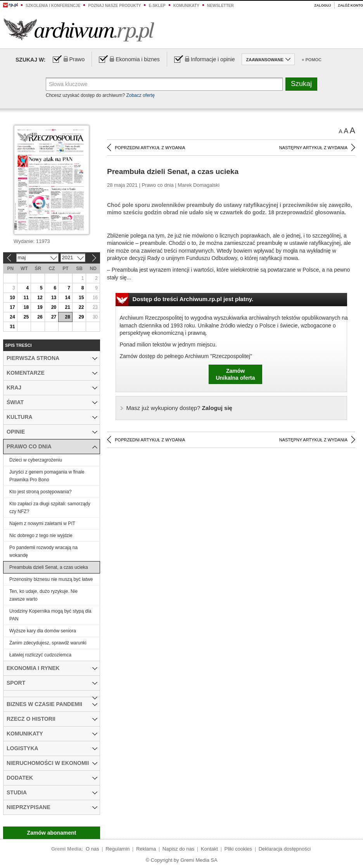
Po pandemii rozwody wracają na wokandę (43, 551)
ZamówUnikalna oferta (235, 374)
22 (81, 307)
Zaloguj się (179, 408)
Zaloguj (322, 5)
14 (67, 298)
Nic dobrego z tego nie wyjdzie (41, 536)
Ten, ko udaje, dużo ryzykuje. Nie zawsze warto (43, 595)
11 (26, 298)
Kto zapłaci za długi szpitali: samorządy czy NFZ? (50, 508)
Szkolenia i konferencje (53, 6)
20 (54, 307)
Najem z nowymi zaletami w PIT (42, 524)
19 (40, 307)
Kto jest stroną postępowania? (41, 492)
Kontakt (209, 849)
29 (81, 317)
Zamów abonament (52, 833)
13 (54, 298)
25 (26, 317)
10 (12, 298)
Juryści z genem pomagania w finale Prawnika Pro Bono (47, 476)
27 (54, 317)
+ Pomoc (312, 60)
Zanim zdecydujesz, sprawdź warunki (48, 643)
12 (40, 298)
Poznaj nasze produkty (114, 6)
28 (67, 317)
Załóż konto (350, 5)
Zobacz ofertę (140, 95)
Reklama (146, 849)
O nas (92, 849)
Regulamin (118, 849)
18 (26, 307)
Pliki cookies (239, 849)
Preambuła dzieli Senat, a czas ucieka (49, 567)
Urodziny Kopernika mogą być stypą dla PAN (50, 615)
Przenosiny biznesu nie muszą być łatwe (51, 579)
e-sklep (157, 6)
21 (67, 307)
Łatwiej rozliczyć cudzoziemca (40, 655)
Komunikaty (186, 6)
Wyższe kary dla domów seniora (43, 631)
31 (12, 327)
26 (40, 317)
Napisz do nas (178, 849)
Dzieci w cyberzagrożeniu (36, 460)
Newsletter (220, 6)
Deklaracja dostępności (285, 849)
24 (12, 317)
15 (81, 298)
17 (12, 307)
